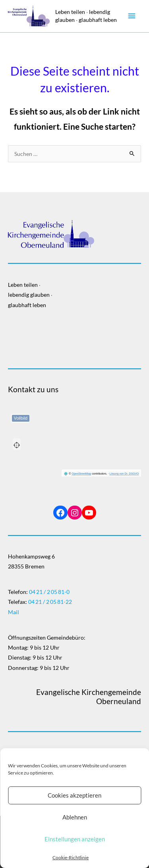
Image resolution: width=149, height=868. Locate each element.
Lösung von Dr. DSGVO (124, 474)
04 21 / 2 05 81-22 (50, 602)
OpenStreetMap (81, 474)
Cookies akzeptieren (74, 795)
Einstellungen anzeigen (75, 839)
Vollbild (21, 418)
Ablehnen (75, 817)
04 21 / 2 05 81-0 (49, 592)
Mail (14, 612)
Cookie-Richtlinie (71, 857)
